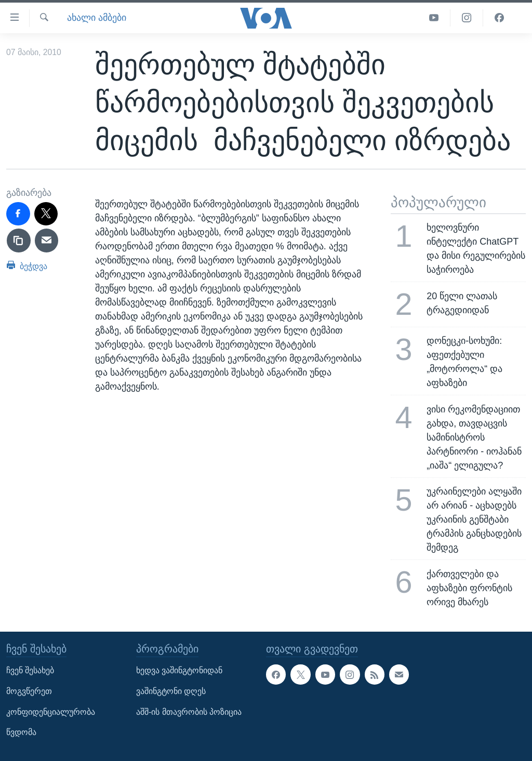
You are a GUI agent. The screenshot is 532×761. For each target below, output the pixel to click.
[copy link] (19, 241)
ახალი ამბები (97, 18)
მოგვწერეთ (29, 691)
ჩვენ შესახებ (30, 670)
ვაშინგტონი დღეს (171, 691)
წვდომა (21, 732)
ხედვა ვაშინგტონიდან (179, 670)
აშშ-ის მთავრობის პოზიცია (189, 711)
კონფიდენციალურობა (51, 711)
